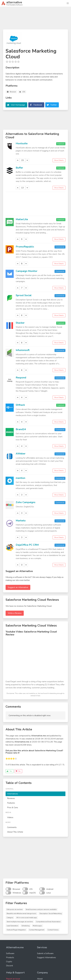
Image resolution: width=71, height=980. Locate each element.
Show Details (59, 160)
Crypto (9, 962)
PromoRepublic (25, 247)
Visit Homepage (18, 105)
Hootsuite (22, 143)
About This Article (15, 832)
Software (10, 953)
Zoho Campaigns (26, 502)
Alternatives (13, 794)
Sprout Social (24, 295)
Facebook (38, 105)
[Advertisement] (35, 19)
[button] (68, 3)
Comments (12, 827)
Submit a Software (45, 953)
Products (10, 958)
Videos (10, 817)
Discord (9, 966)
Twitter (54, 105)
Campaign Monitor (27, 271)
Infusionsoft (23, 350)
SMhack (20, 405)
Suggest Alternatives (46, 958)
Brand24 (21, 429)
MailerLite (22, 219)
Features (11, 803)
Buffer (19, 168)
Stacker (20, 323)
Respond (21, 378)
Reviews (11, 798)
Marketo (21, 521)
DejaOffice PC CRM (27, 545)
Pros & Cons (13, 808)
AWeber (21, 454)
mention (20, 478)
